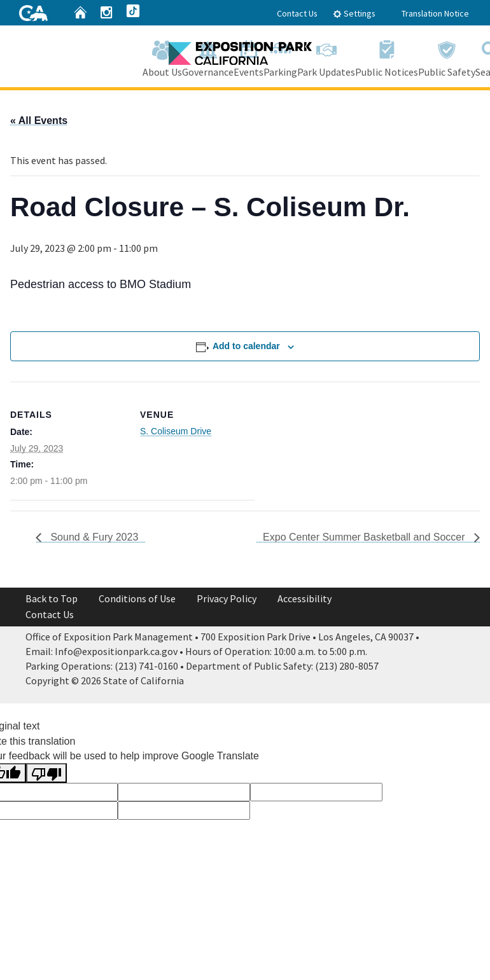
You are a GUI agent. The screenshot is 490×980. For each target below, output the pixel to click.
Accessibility (304, 598)
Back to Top (52, 598)
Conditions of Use (137, 598)
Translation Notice (435, 13)
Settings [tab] (354, 13)
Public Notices (387, 56)
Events (248, 56)
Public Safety (447, 56)
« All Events (39, 121)
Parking (280, 56)
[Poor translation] (46, 773)
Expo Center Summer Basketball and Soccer (365, 537)
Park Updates (326, 56)
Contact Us (297, 13)
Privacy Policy (227, 598)
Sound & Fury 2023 (93, 537)
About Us (162, 56)
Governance (208, 56)
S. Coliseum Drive (176, 431)
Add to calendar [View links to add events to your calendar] (246, 346)
